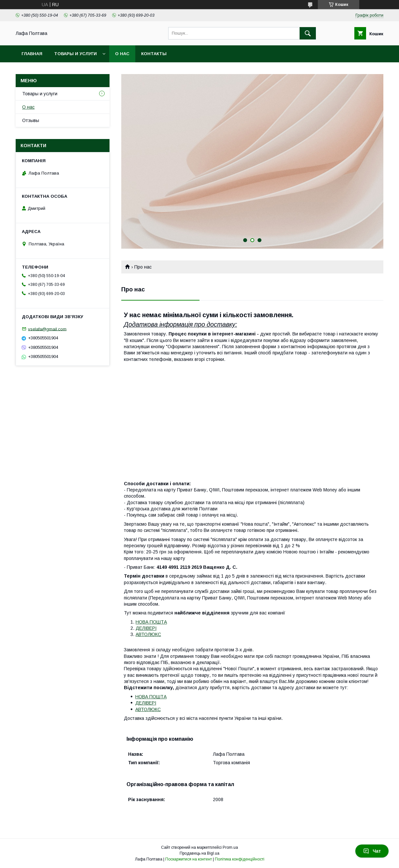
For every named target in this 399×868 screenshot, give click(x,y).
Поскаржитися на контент (189, 859)
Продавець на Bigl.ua (199, 853)
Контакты (154, 54)
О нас (122, 54)
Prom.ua (230, 847)
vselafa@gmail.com (47, 329)
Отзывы (31, 120)
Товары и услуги (75, 54)
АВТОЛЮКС (148, 634)
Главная (32, 54)
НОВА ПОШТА (151, 622)
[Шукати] (308, 33)
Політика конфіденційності (240, 859)
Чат (372, 851)
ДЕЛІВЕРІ (146, 628)
